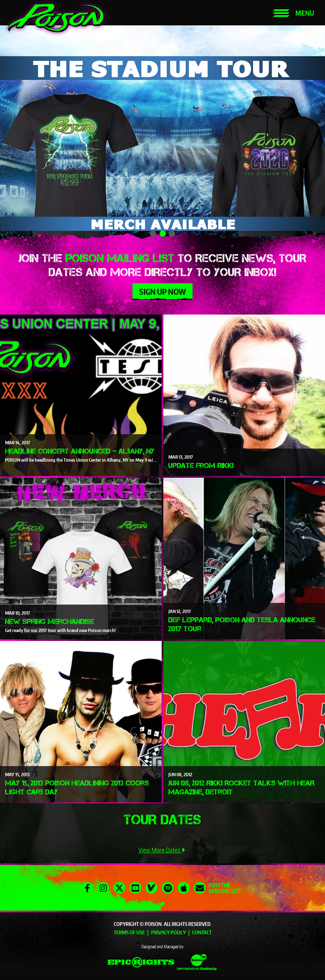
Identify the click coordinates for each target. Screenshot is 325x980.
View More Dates (162, 850)
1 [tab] (153, 234)
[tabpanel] (162, 134)
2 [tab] (163, 234)
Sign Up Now (162, 292)
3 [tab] (172, 234)
